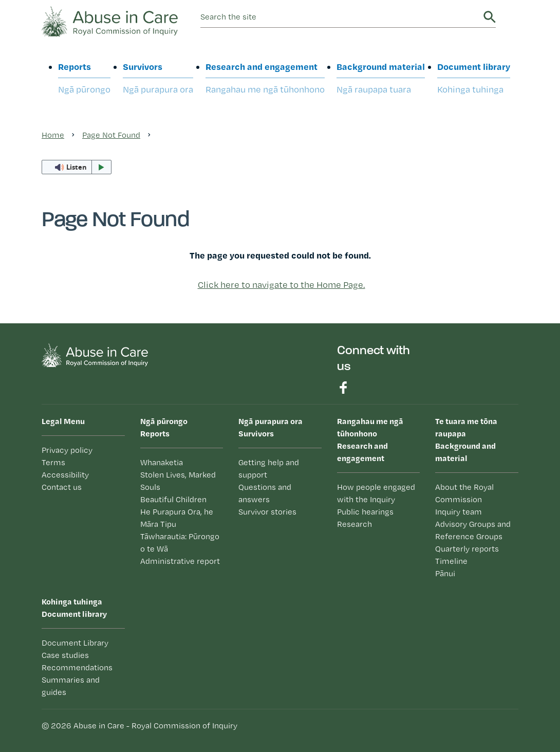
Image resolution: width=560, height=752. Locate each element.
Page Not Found (111, 135)
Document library (474, 78)
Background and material (477, 439)
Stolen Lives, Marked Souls (178, 481)
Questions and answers (265, 493)
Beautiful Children (173, 499)
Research (354, 524)
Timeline (451, 561)
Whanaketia (162, 462)
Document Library (75, 643)
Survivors (158, 78)
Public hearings (365, 512)
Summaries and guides (71, 686)
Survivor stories (267, 512)
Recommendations (77, 667)
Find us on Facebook (343, 388)
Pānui (445, 573)
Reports (84, 78)
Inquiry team (459, 512)
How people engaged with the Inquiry (376, 493)
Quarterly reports (467, 549)
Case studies (65, 655)
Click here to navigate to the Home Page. (282, 285)
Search (490, 17)
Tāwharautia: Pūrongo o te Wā (180, 543)
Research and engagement (265, 78)
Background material (381, 78)
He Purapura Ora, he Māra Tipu (177, 518)
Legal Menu (63, 421)
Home (53, 135)
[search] (340, 17)
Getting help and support (269, 469)
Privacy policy (67, 450)
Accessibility (65, 475)
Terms (53, 462)
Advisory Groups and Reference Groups (473, 530)
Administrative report (180, 561)
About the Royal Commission (464, 493)
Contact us (62, 487)
